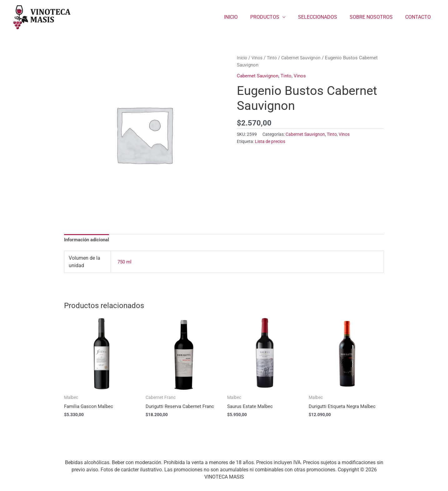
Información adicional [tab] (89, 240)
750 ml (125, 262)
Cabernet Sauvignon (305, 58)
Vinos (259, 58)
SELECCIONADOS (324, 17)
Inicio (243, 58)
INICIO (242, 17)
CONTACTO (419, 17)
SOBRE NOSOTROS (375, 17)
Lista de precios (270, 142)
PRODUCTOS (274, 17)
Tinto (275, 58)
